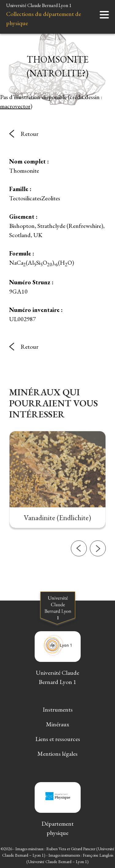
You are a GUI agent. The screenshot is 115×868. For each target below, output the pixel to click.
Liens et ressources (58, 739)
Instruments (58, 709)
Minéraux (58, 724)
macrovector (15, 106)
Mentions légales (57, 754)
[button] (79, 565)
